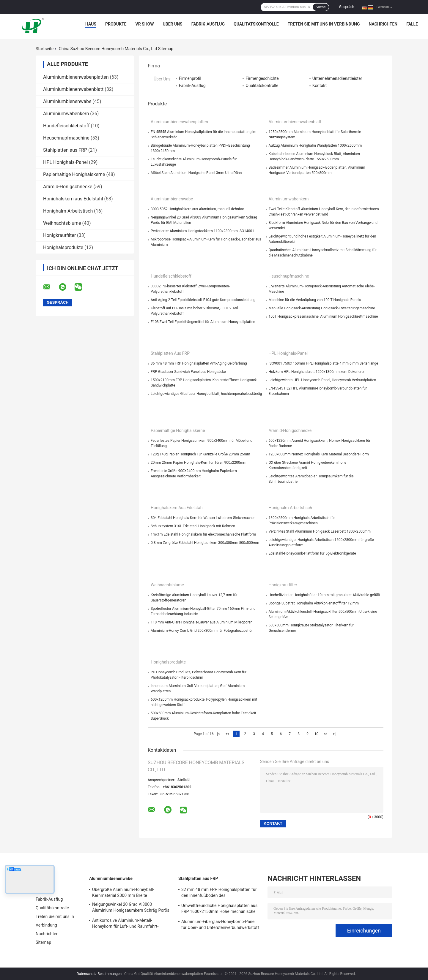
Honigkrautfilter (59, 235)
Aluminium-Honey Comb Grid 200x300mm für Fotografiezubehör (202, 631)
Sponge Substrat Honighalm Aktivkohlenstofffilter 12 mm (314, 603)
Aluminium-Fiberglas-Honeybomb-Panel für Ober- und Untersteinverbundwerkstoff (220, 924)
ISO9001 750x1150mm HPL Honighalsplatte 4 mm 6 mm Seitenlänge (324, 363)
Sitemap (43, 942)
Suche (321, 7)
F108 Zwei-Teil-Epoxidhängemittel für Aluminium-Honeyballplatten (203, 322)
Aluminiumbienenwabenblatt (73, 89)
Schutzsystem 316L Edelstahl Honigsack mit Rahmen (193, 526)
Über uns (173, 24)
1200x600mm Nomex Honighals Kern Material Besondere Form (319, 454)
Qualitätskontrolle (256, 24)
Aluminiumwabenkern (66, 114)
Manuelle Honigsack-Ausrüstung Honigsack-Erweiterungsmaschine (322, 308)
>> (325, 734)
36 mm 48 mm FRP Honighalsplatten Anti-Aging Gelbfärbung (199, 363)
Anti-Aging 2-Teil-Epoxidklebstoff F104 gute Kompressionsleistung (203, 300)
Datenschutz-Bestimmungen (99, 974)
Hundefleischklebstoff (66, 126)
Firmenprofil (190, 78)
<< (227, 734)
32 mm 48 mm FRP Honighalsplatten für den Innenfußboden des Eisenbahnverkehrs (219, 893)
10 (317, 734)
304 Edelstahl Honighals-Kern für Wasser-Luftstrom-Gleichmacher (203, 518)
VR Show (144, 24)
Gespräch (347, 7)
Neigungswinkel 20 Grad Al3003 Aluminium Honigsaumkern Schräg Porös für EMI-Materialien (131, 908)
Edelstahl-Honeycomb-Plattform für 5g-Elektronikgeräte (312, 553)
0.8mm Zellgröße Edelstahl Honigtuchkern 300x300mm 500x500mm (205, 543)
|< (218, 734)
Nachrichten (383, 24)
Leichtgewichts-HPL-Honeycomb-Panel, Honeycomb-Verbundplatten (322, 380)
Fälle (412, 24)
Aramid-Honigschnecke (68, 187)
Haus (91, 24)
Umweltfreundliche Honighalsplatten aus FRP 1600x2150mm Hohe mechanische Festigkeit (219, 909)
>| (334, 734)
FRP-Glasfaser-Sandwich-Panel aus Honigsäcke (188, 372)
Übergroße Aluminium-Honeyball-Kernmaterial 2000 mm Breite (123, 892)
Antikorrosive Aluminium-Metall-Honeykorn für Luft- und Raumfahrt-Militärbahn (125, 924)
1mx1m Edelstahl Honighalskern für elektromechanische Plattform (203, 534)
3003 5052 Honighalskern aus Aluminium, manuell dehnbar (197, 209)
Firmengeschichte (262, 78)
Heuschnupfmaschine (66, 138)
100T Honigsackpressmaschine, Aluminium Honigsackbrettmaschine (323, 316)
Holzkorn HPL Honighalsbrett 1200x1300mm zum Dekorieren (317, 372)
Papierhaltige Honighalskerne (74, 174)
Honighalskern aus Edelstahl (73, 199)
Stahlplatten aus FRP (65, 150)
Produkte (116, 24)
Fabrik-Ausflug (208, 24)
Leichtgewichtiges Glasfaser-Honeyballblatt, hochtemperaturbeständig (206, 394)
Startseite (45, 49)
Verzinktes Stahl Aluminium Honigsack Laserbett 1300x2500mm (320, 531)
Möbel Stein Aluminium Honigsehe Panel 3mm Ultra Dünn (196, 173)
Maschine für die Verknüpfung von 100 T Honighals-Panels (315, 300)
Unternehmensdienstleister (337, 78)
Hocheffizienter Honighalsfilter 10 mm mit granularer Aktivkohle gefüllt (324, 595)
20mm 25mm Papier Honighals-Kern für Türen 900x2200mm (199, 463)
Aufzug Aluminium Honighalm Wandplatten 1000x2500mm (315, 145)
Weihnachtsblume (62, 223)
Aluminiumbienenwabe (67, 101)
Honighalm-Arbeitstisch (68, 211)
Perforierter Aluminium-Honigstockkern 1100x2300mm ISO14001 (202, 231)
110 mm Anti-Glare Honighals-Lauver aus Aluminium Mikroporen (202, 622)
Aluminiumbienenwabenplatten (76, 77)
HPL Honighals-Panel (65, 162)
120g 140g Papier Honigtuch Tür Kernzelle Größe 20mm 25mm (200, 454)
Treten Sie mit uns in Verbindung (324, 24)
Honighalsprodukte (63, 247)
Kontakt (320, 86)
